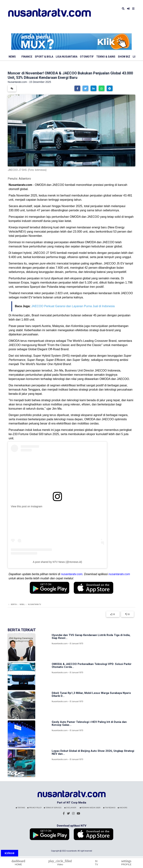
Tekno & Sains (106, 57)
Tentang (20, 808)
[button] (77, 88)
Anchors (122, 808)
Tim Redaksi (109, 808)
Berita (14, 604)
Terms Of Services (53, 808)
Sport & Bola (44, 57)
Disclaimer (70, 808)
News (12, 57)
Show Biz (124, 57)
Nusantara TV (34, 604)
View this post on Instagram (27, 506)
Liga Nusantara (67, 57)
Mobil (22, 604)
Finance (27, 57)
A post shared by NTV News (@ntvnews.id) (57, 562)
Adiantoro (25, 179)
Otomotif (87, 57)
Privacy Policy (34, 808)
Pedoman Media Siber (90, 808)
